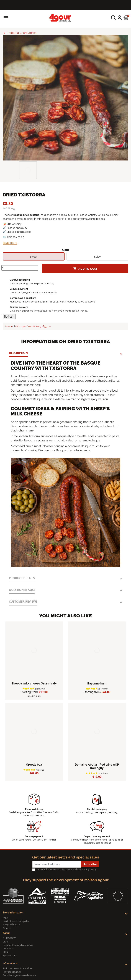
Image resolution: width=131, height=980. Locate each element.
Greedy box (34, 765)
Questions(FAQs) (22, 590)
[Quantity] (20, 268)
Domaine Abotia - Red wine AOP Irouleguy (97, 766)
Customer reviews (23, 602)
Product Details (22, 578)
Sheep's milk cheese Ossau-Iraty (34, 683)
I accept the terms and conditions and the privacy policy (66, 869)
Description (18, 353)
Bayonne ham (97, 683)
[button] (113, 18)
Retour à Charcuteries (20, 33)
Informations (10, 963)
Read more (10, 243)
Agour (6, 933)
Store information (13, 913)
